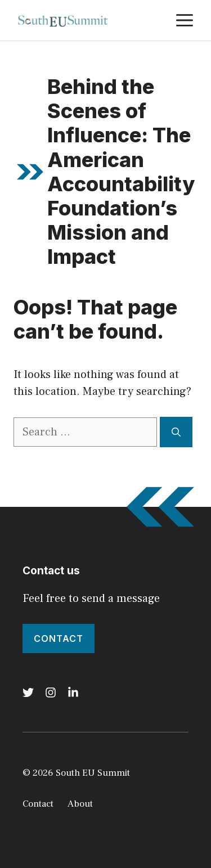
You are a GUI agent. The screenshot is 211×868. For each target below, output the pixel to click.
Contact (59, 638)
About (80, 804)
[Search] (176, 432)
